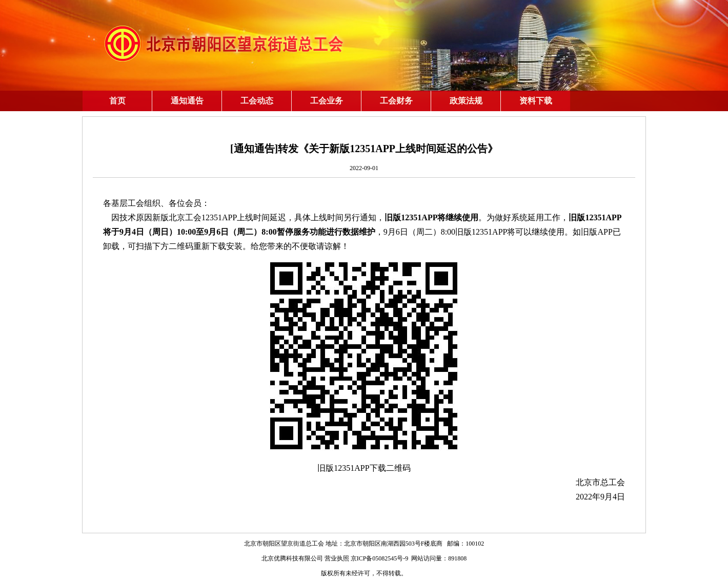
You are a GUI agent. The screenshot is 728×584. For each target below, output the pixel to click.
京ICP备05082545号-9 (380, 558)
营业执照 (337, 558)
